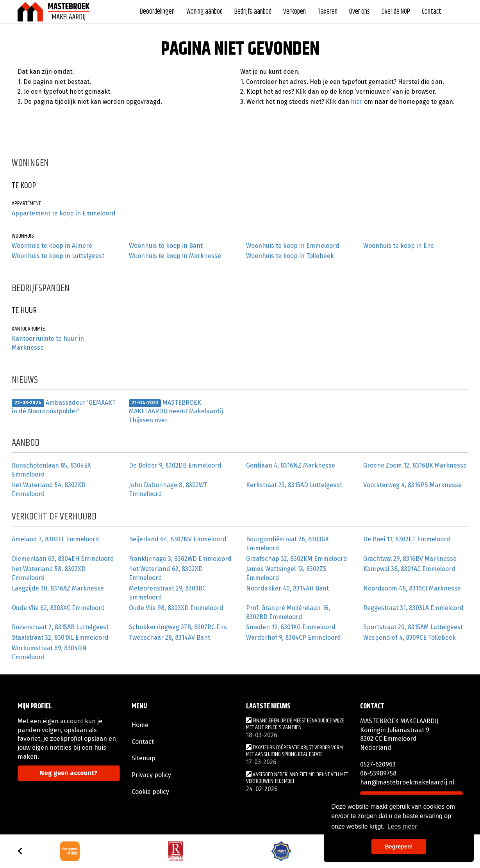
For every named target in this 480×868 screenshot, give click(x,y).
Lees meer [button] (402, 826)
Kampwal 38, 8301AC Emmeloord (409, 569)
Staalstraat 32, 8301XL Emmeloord (60, 638)
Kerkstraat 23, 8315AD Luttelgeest (294, 485)
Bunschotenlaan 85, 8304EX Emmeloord (51, 470)
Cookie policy (150, 792)
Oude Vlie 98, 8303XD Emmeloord (176, 608)
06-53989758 (378, 773)
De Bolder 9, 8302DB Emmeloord (175, 465)
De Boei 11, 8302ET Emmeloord (407, 539)
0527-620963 (378, 764)
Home (140, 725)
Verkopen (294, 12)
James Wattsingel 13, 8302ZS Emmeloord (286, 573)
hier (357, 102)
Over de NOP (396, 12)
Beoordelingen (157, 12)
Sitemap (144, 758)
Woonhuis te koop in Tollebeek (290, 256)
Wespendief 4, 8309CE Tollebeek (410, 638)
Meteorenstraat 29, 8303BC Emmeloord (167, 593)
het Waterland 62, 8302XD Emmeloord (166, 573)
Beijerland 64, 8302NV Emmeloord (178, 539)
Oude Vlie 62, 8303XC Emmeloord (58, 608)
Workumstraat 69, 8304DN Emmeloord (49, 653)
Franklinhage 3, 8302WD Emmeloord (180, 559)
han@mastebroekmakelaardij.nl (407, 782)
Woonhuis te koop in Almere (52, 246)
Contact (432, 12)
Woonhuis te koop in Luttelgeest (58, 256)
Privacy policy (151, 775)
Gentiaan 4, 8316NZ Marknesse (291, 465)
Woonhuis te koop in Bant (166, 246)
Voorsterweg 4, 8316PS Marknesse (412, 485)
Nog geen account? (69, 773)
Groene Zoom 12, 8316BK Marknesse (415, 465)
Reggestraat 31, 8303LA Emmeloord (413, 608)
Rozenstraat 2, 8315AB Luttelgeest (60, 627)
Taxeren (327, 12)
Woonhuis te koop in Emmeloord (293, 246)
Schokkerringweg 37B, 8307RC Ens (178, 627)
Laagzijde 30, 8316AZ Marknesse (58, 588)
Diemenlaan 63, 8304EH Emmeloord (63, 559)
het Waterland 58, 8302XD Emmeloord (49, 573)
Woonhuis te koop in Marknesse (175, 256)
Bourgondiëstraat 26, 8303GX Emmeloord (287, 544)
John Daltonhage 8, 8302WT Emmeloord (168, 489)
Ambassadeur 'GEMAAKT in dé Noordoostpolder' (64, 407)
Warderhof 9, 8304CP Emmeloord (294, 638)
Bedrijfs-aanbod (253, 12)
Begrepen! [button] (399, 847)
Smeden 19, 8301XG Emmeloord (291, 627)
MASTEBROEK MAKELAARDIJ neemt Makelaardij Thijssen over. (176, 412)
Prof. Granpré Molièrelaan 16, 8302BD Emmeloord (288, 612)
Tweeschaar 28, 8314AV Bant (170, 638)
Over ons (360, 12)
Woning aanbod (204, 12)
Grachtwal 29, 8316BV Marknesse (410, 559)
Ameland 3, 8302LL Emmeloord (55, 539)
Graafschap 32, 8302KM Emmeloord (297, 559)
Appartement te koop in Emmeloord (64, 213)
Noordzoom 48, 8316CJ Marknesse (412, 588)
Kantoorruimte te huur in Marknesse (48, 343)
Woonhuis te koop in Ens (399, 246)
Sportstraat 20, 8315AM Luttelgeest (413, 627)
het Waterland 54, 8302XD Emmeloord (49, 489)
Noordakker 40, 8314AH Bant (287, 588)
